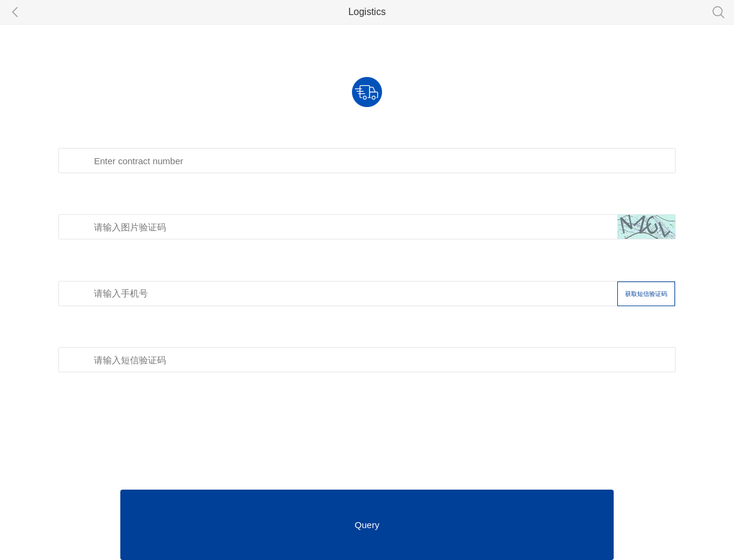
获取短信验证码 (646, 294)
